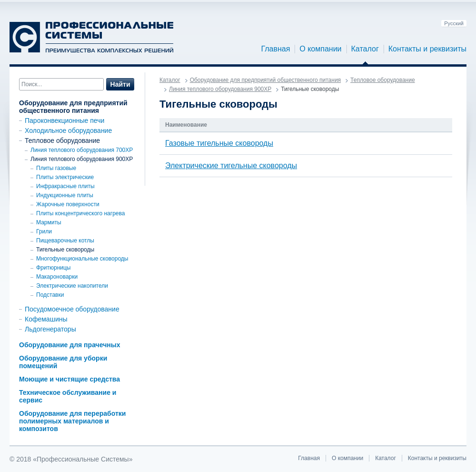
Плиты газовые (56, 168)
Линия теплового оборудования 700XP (82, 150)
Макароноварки (57, 277)
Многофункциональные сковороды (82, 259)
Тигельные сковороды (65, 250)
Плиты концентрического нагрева (80, 213)
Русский (454, 23)
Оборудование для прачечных (69, 345)
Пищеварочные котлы (65, 241)
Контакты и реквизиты (427, 49)
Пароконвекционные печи (64, 121)
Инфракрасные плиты (65, 186)
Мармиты (49, 222)
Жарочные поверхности (68, 204)
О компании (320, 49)
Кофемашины (46, 319)
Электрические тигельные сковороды (231, 166)
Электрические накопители (72, 286)
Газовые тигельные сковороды (219, 143)
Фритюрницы (54, 268)
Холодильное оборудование (68, 131)
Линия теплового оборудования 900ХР (82, 159)
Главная (275, 49)
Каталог (365, 49)
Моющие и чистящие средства (69, 379)
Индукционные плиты (65, 195)
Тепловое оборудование (62, 141)
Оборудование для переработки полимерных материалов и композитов (72, 421)
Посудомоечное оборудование (72, 309)
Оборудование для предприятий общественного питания (73, 107)
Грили (44, 231)
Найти (120, 84)
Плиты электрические (65, 177)
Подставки (50, 295)
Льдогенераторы (50, 329)
